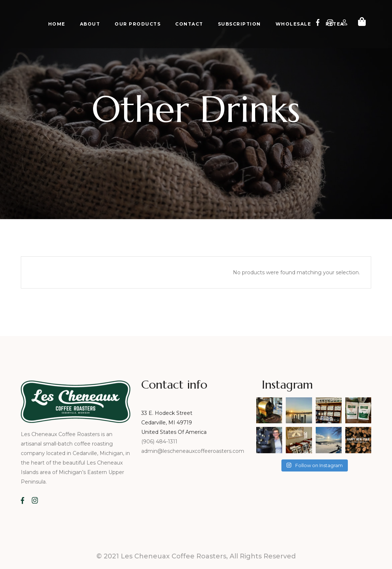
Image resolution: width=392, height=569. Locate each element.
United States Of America (174, 432)
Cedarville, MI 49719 (167, 423)
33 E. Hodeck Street (167, 413)
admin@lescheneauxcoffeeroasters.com (193, 451)
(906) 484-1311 (160, 442)
